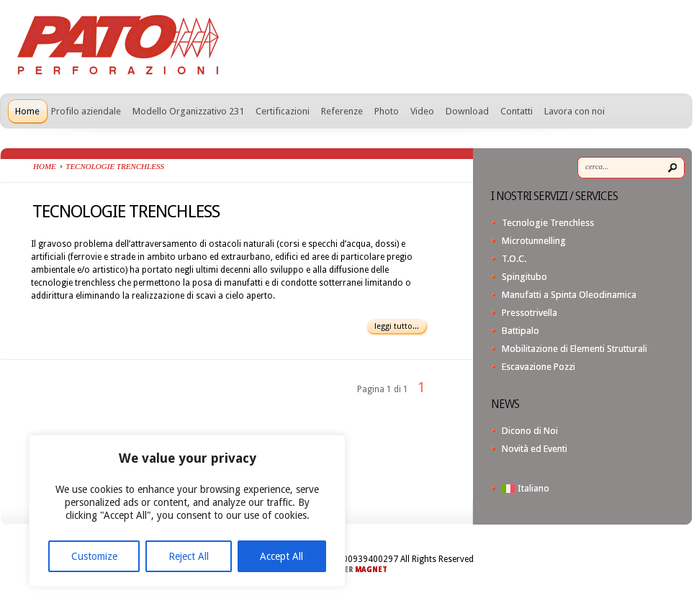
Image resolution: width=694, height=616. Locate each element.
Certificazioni (283, 111)
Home (27, 111)
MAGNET (371, 570)
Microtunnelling (534, 241)
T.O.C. (514, 259)
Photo (387, 111)
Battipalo (520, 331)
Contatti (517, 111)
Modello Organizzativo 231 (188, 111)
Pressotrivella (529, 313)
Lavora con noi (574, 111)
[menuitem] (593, 488)
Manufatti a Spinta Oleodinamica (569, 295)
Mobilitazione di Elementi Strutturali (574, 349)
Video (422, 111)
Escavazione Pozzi (538, 367)
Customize (94, 556)
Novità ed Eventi (535, 449)
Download (467, 111)
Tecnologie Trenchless (548, 223)
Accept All (281, 556)
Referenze (342, 111)
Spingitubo (524, 277)
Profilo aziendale (86, 111)
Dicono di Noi (530, 431)
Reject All (189, 556)
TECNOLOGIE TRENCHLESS (126, 212)
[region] (187, 511)
